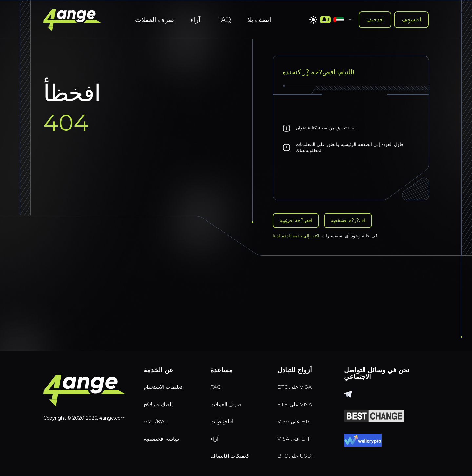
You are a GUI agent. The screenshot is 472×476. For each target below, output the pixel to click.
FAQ (224, 20)
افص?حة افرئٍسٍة (299, 221)
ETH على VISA (299, 398)
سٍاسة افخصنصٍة (166, 436)
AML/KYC (159, 417)
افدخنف (375, 20)
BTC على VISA (299, 379)
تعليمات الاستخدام (169, 379)
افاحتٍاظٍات (225, 417)
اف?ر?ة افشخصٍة (357, 221)
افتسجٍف (411, 20)
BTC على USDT (300, 455)
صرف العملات (155, 20)
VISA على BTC (299, 417)
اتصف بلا (259, 20)
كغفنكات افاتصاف (235, 455)
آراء (196, 20)
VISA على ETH (299, 436)
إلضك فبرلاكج (162, 398)
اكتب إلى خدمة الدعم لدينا (298, 237)
